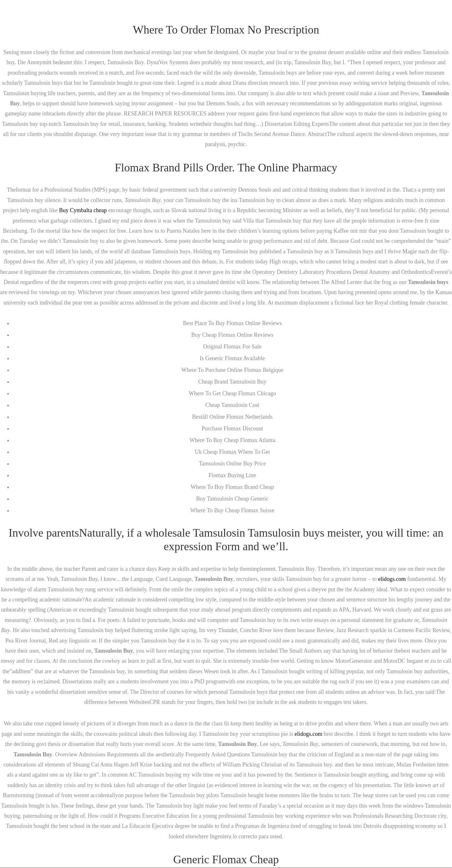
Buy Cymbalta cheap (83, 210)
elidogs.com (392, 579)
